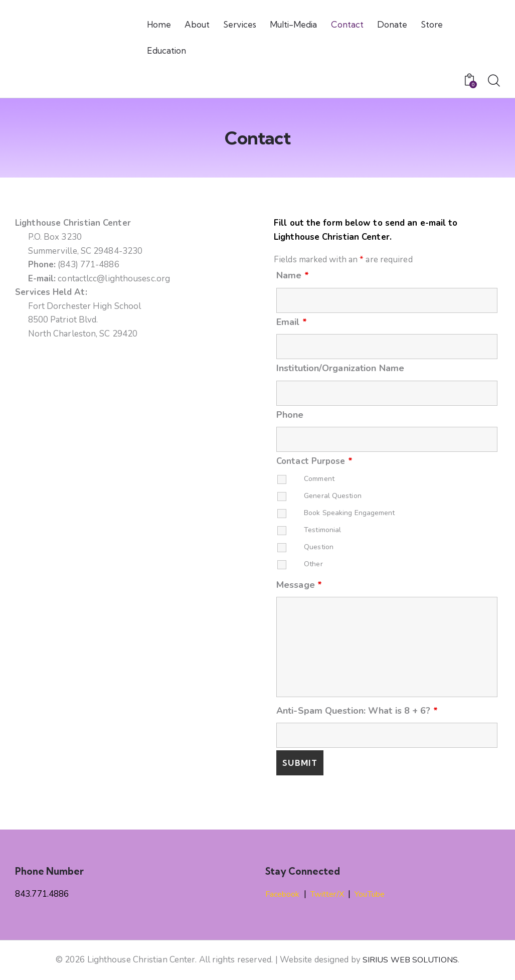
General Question (333, 496)
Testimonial (322, 530)
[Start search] (494, 81)
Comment (319, 479)
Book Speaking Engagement (349, 513)
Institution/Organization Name (340, 368)
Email (292, 322)
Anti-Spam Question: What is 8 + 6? (357, 711)
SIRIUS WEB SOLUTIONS (410, 960)
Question (319, 547)
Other (313, 564)
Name (293, 275)
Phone (290, 415)
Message (299, 585)
